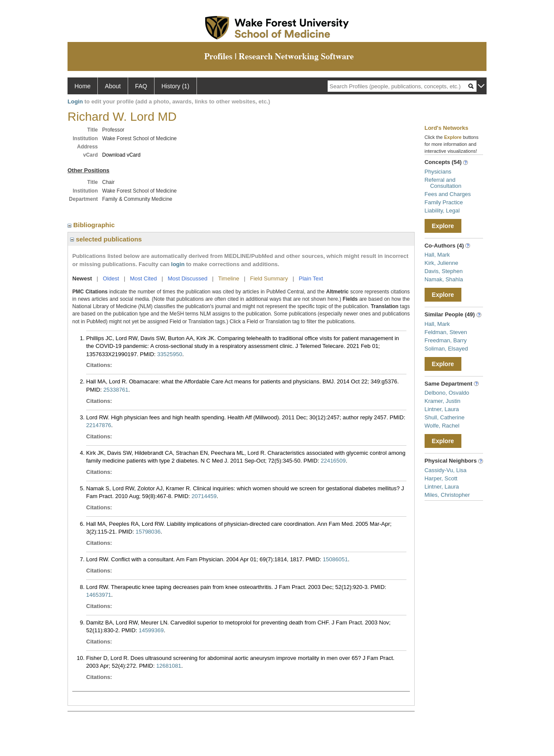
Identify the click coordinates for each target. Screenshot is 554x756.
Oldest (111, 278)
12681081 (169, 666)
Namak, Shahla (444, 279)
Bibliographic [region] (92, 225)
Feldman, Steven (446, 332)
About (113, 86)
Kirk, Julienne (441, 263)
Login (75, 101)
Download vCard (121, 155)
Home (82, 86)
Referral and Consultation (443, 183)
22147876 (99, 425)
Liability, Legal (442, 211)
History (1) (176, 86)
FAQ (141, 86)
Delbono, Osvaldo (447, 393)
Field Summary (269, 278)
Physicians (438, 172)
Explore (443, 226)
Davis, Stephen (444, 271)
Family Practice (444, 202)
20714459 (204, 496)
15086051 (335, 559)
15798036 (148, 532)
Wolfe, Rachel (442, 426)
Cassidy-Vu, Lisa (446, 470)
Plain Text (311, 278)
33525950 (170, 354)
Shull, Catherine (445, 417)
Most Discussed (187, 278)
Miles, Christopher (447, 495)
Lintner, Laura (442, 409)
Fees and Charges (448, 194)
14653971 (99, 595)
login (178, 264)
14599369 (151, 630)
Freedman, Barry (446, 340)
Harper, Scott (441, 478)
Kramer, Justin (443, 401)
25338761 (116, 390)
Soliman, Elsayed (446, 349)
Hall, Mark (437, 255)
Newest (82, 278)
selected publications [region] (106, 239)
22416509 (333, 461)
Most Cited (143, 278)
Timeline (229, 278)
